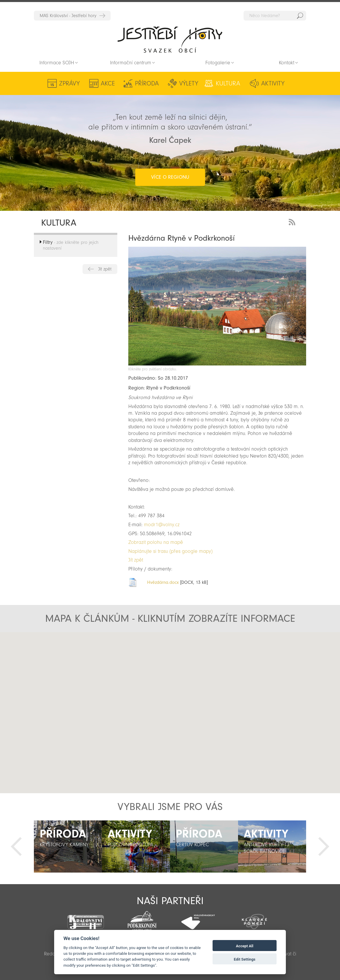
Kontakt (287, 63)
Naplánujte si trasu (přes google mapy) (170, 551)
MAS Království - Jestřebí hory (68, 16)
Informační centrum (131, 63)
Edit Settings (245, 959)
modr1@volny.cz (162, 525)
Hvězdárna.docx (163, 582)
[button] (168, 724)
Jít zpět (105, 269)
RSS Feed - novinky (293, 221)
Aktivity (273, 83)
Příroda (147, 83)
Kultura (228, 83)
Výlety (189, 83)
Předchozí (16, 846)
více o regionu (170, 177)
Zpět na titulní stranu (170, 39)
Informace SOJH (57, 63)
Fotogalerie (218, 63)
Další (324, 846)
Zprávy (69, 83)
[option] (68, 846)
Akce (108, 83)
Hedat (300, 16)
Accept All (245, 946)
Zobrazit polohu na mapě (156, 542)
